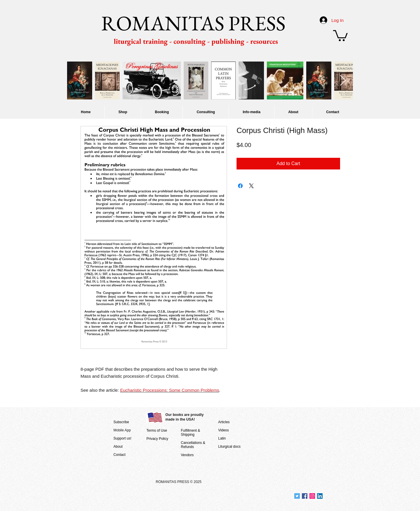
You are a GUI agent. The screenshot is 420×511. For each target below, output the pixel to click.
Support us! (122, 438)
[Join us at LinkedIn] (320, 496)
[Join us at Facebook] (305, 496)
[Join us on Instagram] (312, 496)
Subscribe (121, 422)
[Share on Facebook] (240, 186)
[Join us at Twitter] (297, 496)
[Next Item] (343, 81)
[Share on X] (251, 186)
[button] (340, 35)
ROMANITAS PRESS (193, 23)
